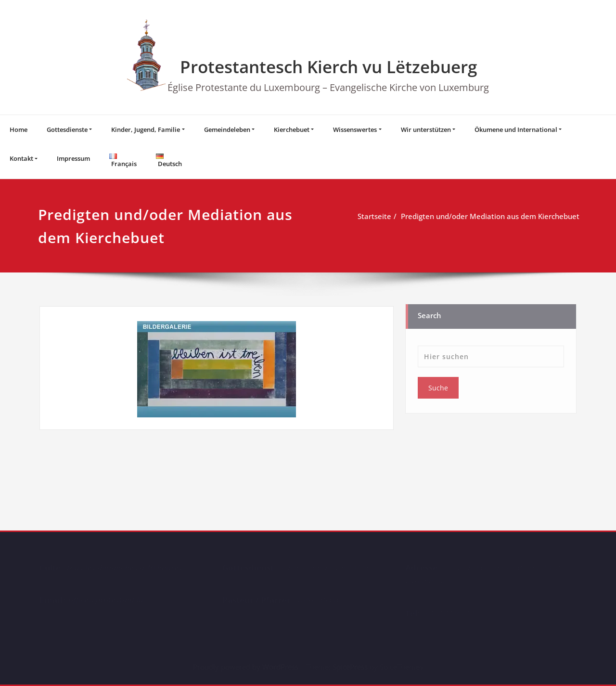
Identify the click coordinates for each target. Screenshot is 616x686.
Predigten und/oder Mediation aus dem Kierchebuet (490, 216)
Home (19, 129)
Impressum (73, 158)
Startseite (374, 216)
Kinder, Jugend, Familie (146, 129)
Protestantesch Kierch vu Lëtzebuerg (328, 67)
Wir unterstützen (426, 129)
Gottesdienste (67, 129)
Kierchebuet (292, 129)
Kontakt (21, 158)
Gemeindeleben (227, 129)
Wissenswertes (355, 129)
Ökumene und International (516, 129)
